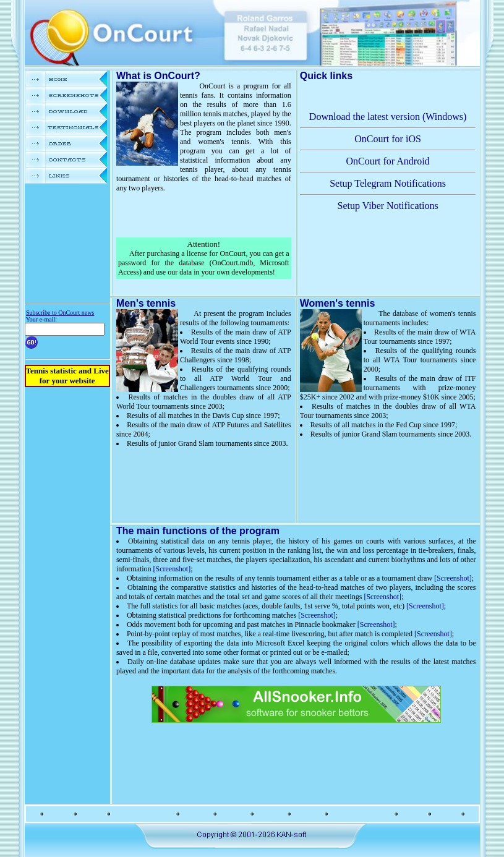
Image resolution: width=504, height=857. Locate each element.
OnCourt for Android (388, 161)
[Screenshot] (172, 569)
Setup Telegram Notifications (388, 183)
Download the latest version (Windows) (388, 117)
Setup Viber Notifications (387, 206)
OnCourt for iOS (388, 139)
